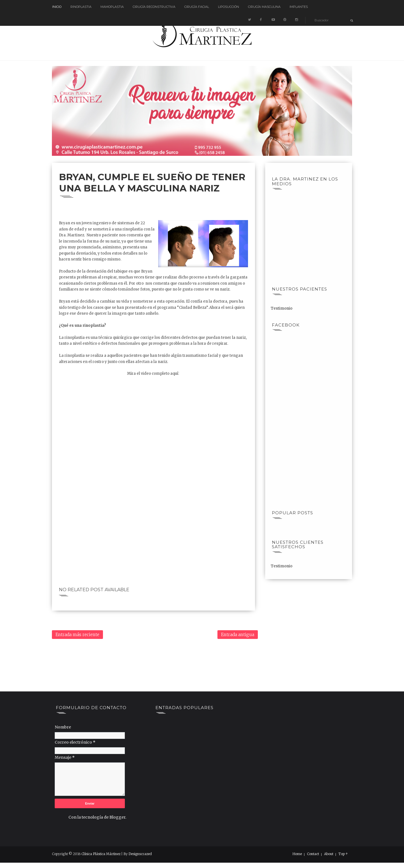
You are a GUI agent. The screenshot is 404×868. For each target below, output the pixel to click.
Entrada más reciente (77, 635)
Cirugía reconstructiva (154, 7)
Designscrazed (140, 854)
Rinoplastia (81, 7)
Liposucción (229, 7)
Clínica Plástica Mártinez (101, 854)
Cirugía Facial (197, 7)
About (329, 854)
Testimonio (282, 308)
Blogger (117, 817)
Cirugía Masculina (264, 7)
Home (297, 854)
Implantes (299, 7)
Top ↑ (343, 854)
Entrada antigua (238, 635)
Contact (313, 854)
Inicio (57, 7)
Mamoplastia (112, 7)
